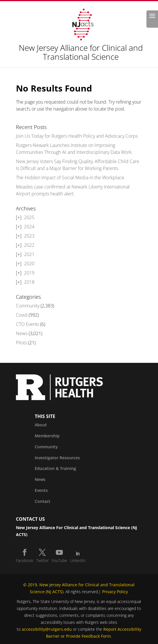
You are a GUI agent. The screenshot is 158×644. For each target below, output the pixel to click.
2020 (29, 264)
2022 (29, 245)
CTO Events (27, 324)
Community (28, 306)
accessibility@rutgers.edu (47, 629)
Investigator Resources (57, 458)
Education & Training (55, 468)
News (22, 333)
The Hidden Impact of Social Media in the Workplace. (71, 178)
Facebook (25, 560)
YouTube (59, 560)
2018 (29, 282)
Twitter (42, 560)
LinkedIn (78, 560)
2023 (29, 236)
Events (41, 490)
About (41, 425)
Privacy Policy (115, 592)
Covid (22, 315)
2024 (29, 227)
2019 (29, 273)
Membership (47, 436)
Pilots (21, 343)
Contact (43, 501)
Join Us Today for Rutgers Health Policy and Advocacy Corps (77, 136)
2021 (29, 254)
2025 (29, 217)
